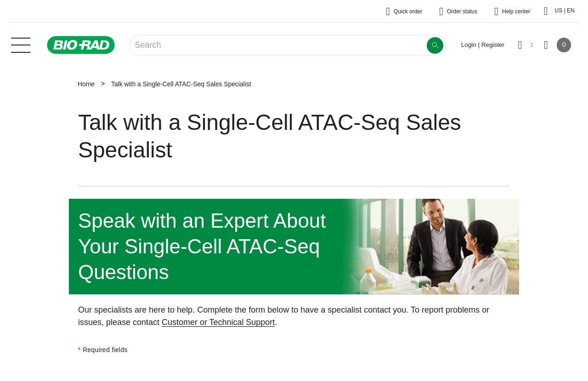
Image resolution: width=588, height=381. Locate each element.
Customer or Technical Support (218, 322)
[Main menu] (21, 44)
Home (86, 84)
